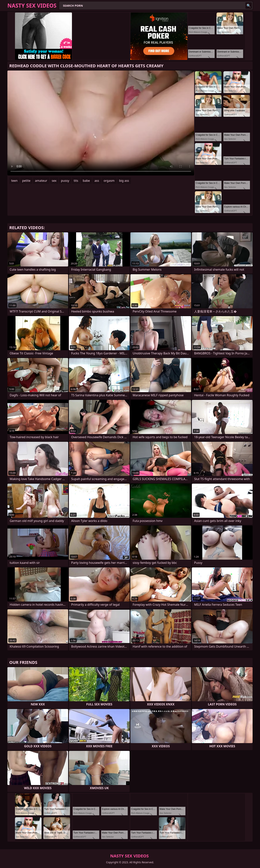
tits (76, 181)
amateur (41, 181)
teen (14, 181)
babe (86, 181)
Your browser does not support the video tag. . (101, 123)
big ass (124, 181)
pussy (65, 181)
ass (97, 181)
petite (26, 181)
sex (54, 181)
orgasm (109, 181)
